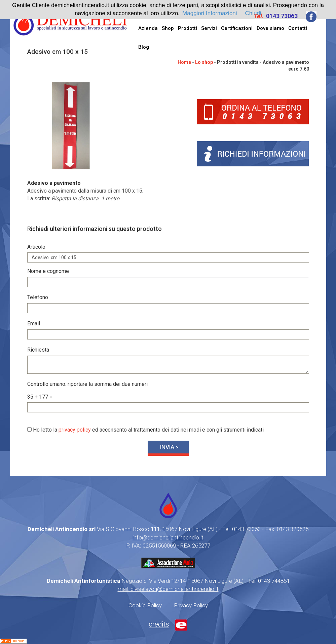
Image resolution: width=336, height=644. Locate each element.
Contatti (298, 28)
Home (184, 62)
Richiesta (38, 350)
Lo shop (204, 62)
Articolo (36, 247)
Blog (144, 47)
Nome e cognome (48, 271)
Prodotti (188, 28)
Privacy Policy (191, 605)
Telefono (38, 297)
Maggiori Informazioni (210, 13)
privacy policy (75, 430)
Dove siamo (270, 28)
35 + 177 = (40, 397)
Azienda (148, 28)
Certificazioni (237, 28)
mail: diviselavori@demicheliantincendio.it (168, 589)
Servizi (209, 28)
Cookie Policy (145, 605)
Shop (168, 28)
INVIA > (169, 447)
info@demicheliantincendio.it (168, 537)
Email (34, 324)
